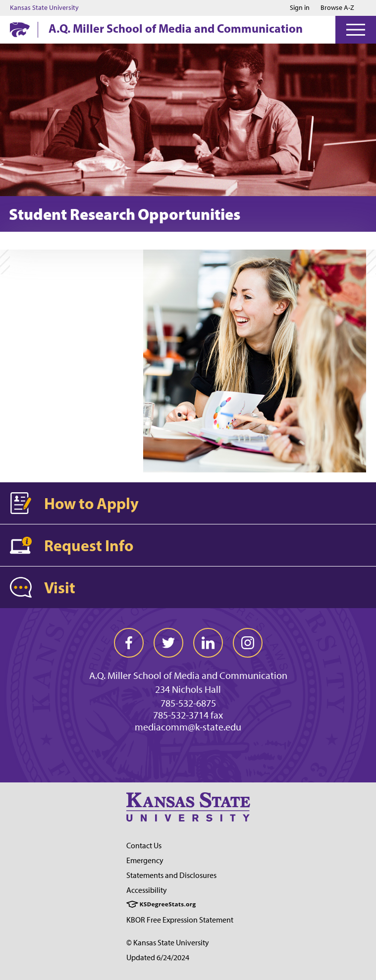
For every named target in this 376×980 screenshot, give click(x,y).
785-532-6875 (188, 703)
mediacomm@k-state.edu (188, 727)
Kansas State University (44, 8)
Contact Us (144, 846)
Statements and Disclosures (171, 875)
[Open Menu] (356, 30)
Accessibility (147, 890)
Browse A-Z (337, 8)
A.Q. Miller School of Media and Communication (176, 28)
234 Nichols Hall (188, 689)
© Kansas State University (168, 943)
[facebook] (129, 643)
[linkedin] (208, 643)
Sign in (300, 8)
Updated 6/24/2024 (158, 957)
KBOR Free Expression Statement (180, 920)
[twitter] (168, 643)
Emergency (145, 860)
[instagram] (248, 643)
